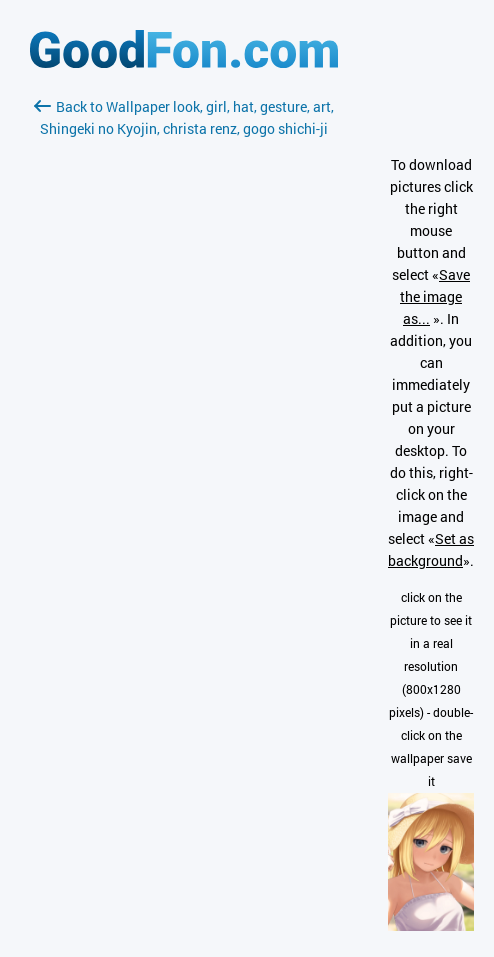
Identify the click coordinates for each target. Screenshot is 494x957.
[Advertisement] (184, 377)
